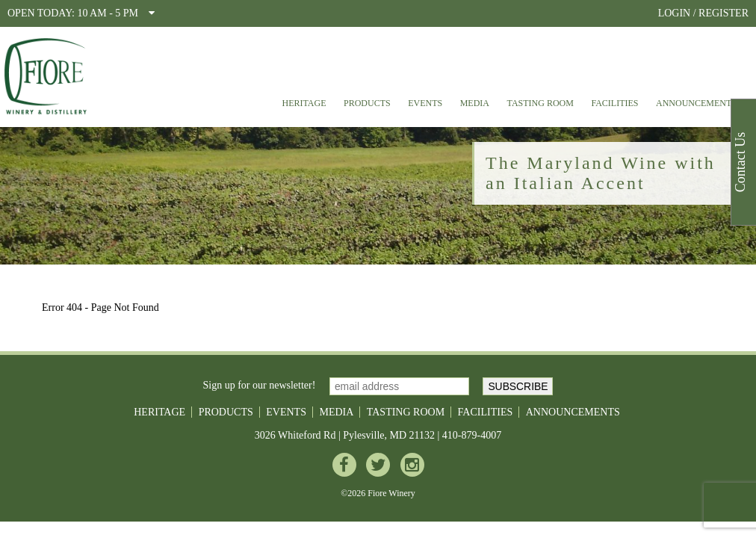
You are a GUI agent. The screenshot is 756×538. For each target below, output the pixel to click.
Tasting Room (540, 103)
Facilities (614, 103)
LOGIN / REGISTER (703, 13)
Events (425, 103)
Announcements (696, 103)
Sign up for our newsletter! (260, 385)
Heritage (304, 103)
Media (475, 103)
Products (367, 103)
